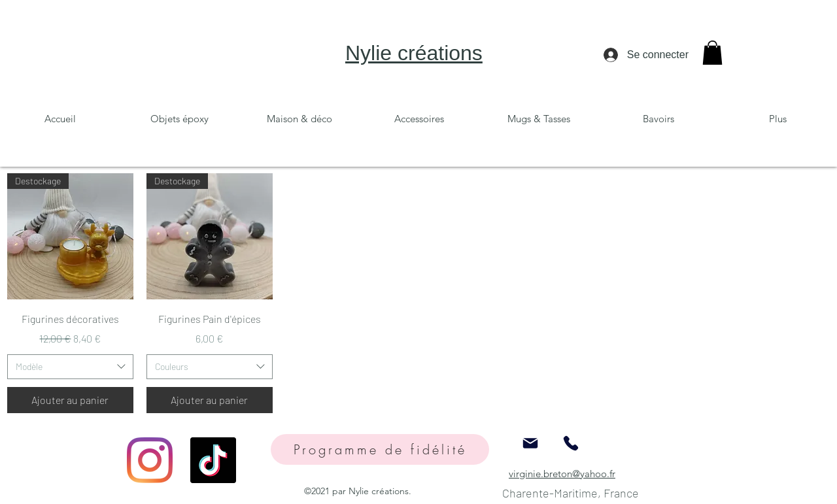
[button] (712, 53)
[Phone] (571, 444)
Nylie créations (414, 53)
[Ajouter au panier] (70, 400)
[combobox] (70, 367)
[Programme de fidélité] (380, 449)
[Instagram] (150, 460)
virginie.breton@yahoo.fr (562, 474)
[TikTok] (213, 460)
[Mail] (530, 444)
